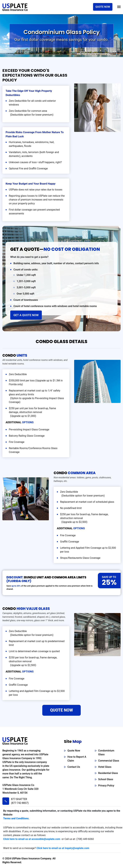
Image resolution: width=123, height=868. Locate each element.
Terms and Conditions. (16, 818)
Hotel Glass (105, 767)
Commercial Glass (109, 761)
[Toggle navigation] (119, 7)
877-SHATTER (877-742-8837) (19, 801)
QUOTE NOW (103, 7)
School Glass (106, 779)
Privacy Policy (106, 786)
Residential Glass (108, 773)
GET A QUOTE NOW (26, 315)
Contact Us (74, 767)
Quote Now (74, 751)
